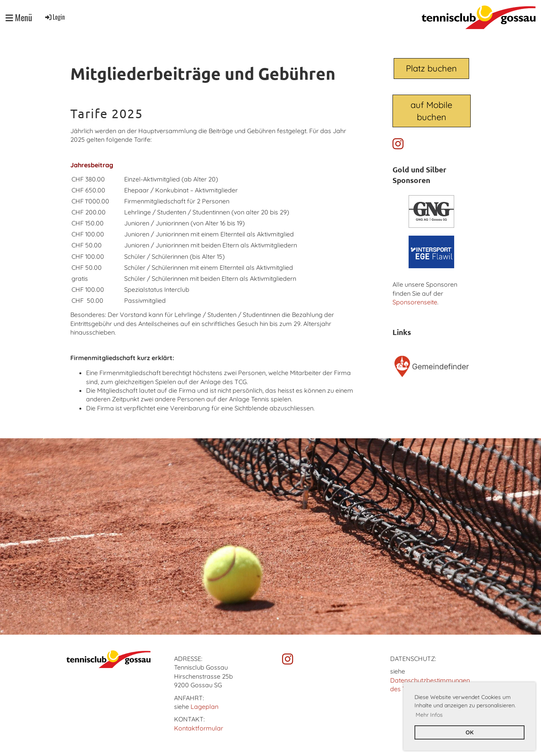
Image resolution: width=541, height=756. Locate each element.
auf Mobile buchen (431, 111)
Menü (19, 17)
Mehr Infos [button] (429, 715)
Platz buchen (431, 68)
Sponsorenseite (415, 302)
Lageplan (204, 707)
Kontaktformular (199, 728)
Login (54, 17)
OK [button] (469, 732)
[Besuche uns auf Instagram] (398, 144)
